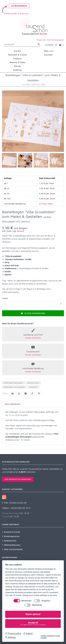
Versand (20, 231)
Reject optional (33, 614)
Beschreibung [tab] (13, 404)
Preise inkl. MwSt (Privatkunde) (50, 40)
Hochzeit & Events (12, 532)
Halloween (33, 387)
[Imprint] (28, 634)
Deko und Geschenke (13, 549)
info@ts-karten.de (18, 503)
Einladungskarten (12, 536)
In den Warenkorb (33, 313)
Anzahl (5, 298)
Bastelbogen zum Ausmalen (14, 387)
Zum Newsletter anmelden (18, 479)
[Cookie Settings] (10, 637)
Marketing (37, 605)
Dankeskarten (10, 541)
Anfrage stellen (46, 204)
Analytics (46, 601)
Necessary (26, 601)
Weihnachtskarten (12, 545)
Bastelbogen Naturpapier (13, 383)
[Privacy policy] (13, 634)
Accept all (33, 624)
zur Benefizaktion (19, 6)
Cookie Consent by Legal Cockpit (50, 637)
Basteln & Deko (33, 383)
